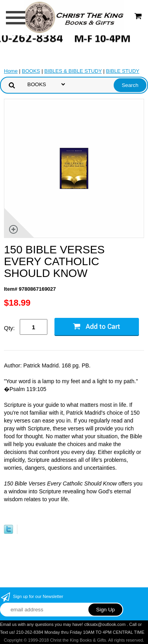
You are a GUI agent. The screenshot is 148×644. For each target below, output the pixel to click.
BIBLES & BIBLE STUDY (73, 71)
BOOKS (31, 71)
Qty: (9, 328)
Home (11, 71)
